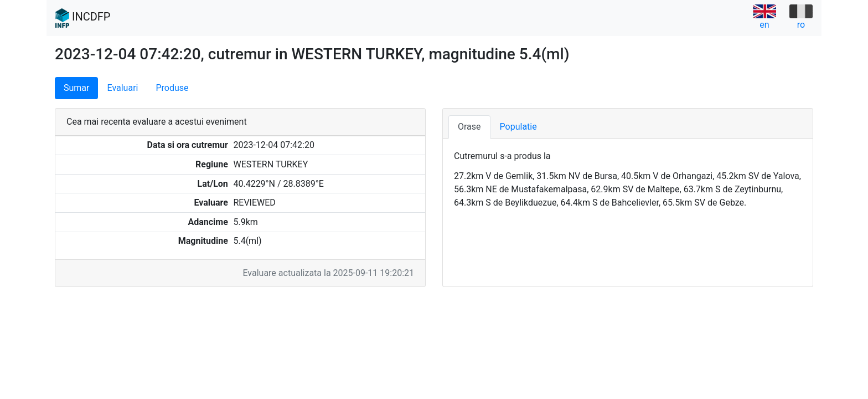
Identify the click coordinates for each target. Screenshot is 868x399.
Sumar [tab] (76, 88)
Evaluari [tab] (122, 88)
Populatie (518, 127)
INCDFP (83, 18)
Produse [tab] (172, 88)
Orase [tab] (469, 127)
